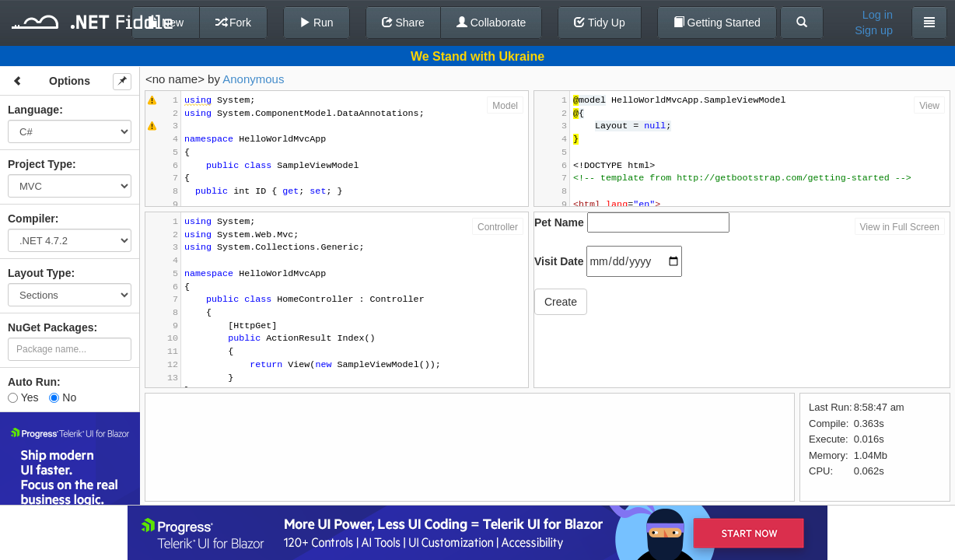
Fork (233, 23)
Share (403, 23)
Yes (23, 397)
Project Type (40, 164)
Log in (878, 15)
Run (317, 23)
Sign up (874, 30)
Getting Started (717, 23)
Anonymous (253, 79)
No (63, 397)
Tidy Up (599, 23)
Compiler (31, 219)
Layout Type (39, 273)
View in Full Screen (900, 227)
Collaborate (491, 23)
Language (33, 110)
